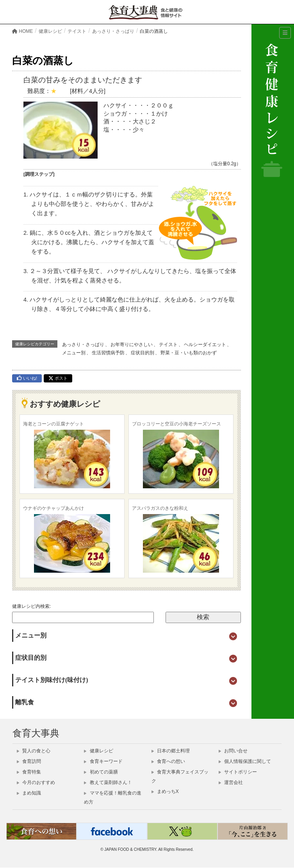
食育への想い (168, 761)
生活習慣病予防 (108, 353)
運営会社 (231, 782)
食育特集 (29, 772)
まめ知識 (29, 793)
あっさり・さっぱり (83, 345)
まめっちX (165, 791)
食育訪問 (29, 761)
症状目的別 (143, 353)
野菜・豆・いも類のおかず (189, 353)
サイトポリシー (238, 772)
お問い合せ (233, 751)
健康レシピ (98, 751)
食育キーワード (103, 761)
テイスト (168, 345)
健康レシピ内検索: (31, 606)
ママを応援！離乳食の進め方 (112, 797)
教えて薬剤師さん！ (108, 782)
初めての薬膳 (101, 772)
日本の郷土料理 (171, 751)
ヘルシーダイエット (205, 345)
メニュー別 (74, 353)
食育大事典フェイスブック (180, 776)
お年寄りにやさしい (132, 345)
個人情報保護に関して (245, 761)
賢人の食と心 (34, 751)
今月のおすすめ (36, 782)
